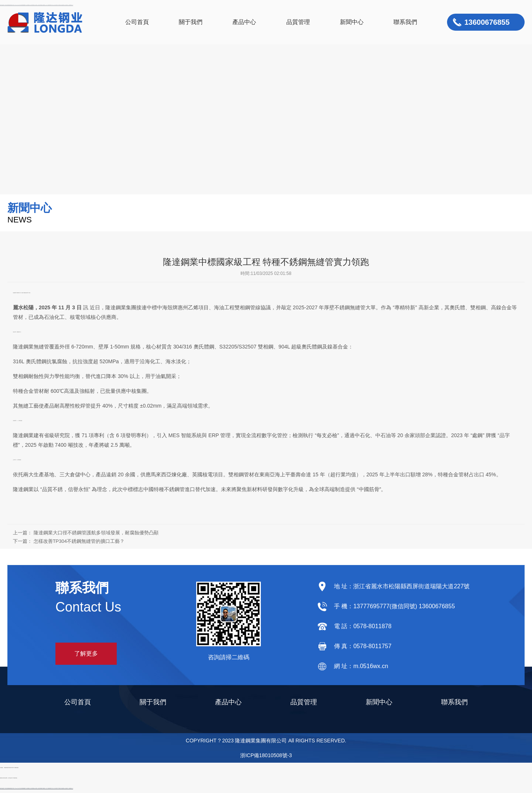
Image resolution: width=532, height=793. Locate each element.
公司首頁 (137, 22)
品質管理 (298, 22)
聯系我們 (405, 22)
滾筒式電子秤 (12, 768)
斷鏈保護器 (17, 768)
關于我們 (191, 22)
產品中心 (244, 22)
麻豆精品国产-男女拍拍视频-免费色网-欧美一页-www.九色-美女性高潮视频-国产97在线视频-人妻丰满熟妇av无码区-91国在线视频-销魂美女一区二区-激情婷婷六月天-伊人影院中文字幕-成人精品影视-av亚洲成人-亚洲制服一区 (37, 788)
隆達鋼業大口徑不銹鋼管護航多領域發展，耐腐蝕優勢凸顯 (96, 533)
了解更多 (86, 654)
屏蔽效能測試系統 (7, 768)
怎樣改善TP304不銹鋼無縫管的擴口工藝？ (79, 541)
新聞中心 (352, 22)
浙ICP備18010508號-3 (266, 755)
